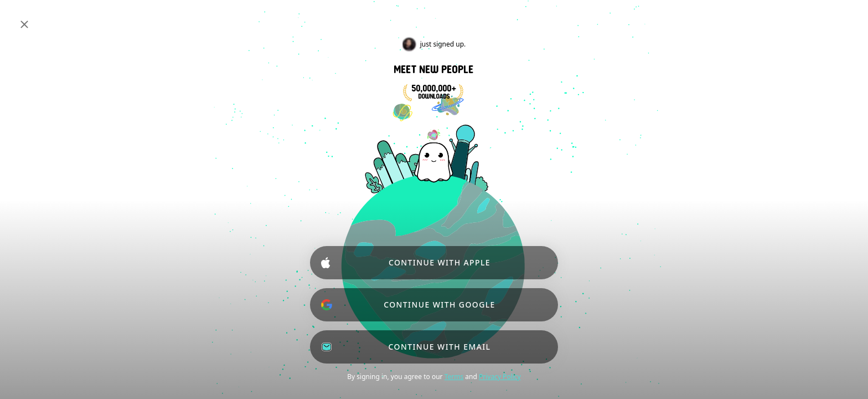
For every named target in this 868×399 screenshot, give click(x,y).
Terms (454, 377)
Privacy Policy (500, 377)
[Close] (24, 24)
